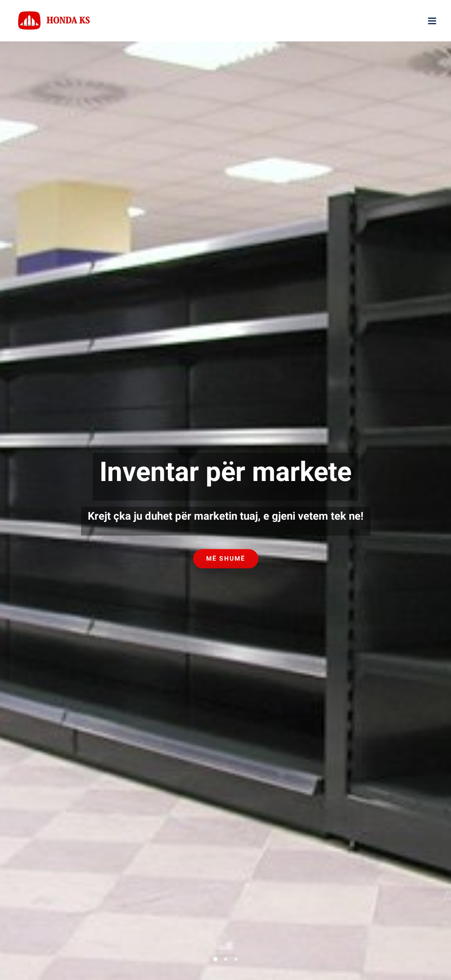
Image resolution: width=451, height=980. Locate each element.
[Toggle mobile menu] (433, 21)
